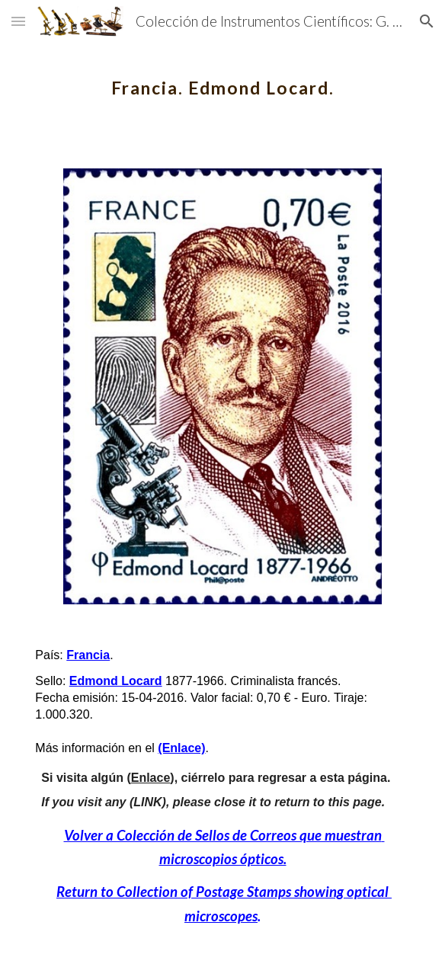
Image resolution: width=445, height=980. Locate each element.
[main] (222, 80)
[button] (18, 21)
